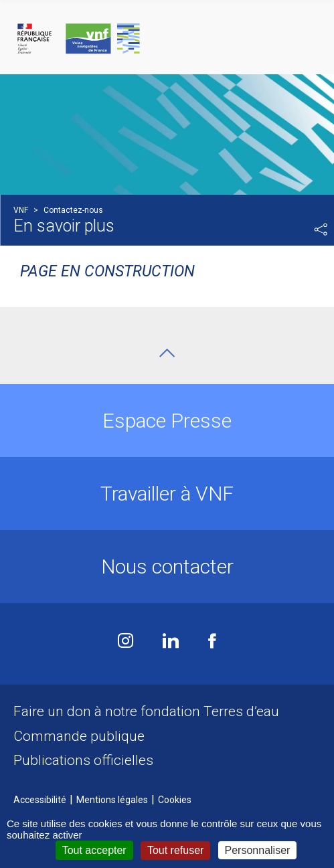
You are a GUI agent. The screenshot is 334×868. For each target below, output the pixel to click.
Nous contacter (167, 567)
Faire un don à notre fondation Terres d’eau (146, 711)
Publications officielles (83, 760)
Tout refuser (175, 850)
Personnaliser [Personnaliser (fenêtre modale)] (258, 850)
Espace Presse (167, 421)
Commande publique (79, 736)
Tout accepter (94, 850)
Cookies (175, 800)
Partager (321, 230)
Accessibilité (40, 800)
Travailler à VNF (167, 494)
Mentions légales (112, 800)
